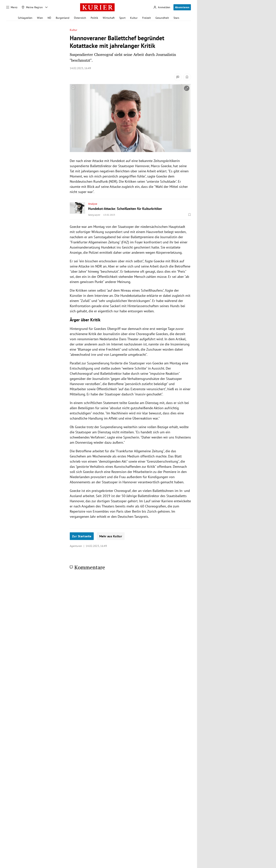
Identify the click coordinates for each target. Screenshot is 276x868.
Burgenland (63, 18)
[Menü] (12, 7)
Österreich (80, 18)
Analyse (93, 204)
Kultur (134, 18)
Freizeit (147, 18)
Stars (176, 18)
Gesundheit (162, 18)
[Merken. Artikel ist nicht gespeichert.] (187, 77)
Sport (122, 18)
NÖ (49, 18)
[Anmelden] (162, 7)
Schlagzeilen (25, 18)
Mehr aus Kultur (111, 536)
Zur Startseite (82, 536)
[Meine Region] (32, 7)
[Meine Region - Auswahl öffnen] (46, 7)
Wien (40, 18)
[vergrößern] (187, 88)
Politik (94, 18)
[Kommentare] (178, 77)
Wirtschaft (109, 18)
